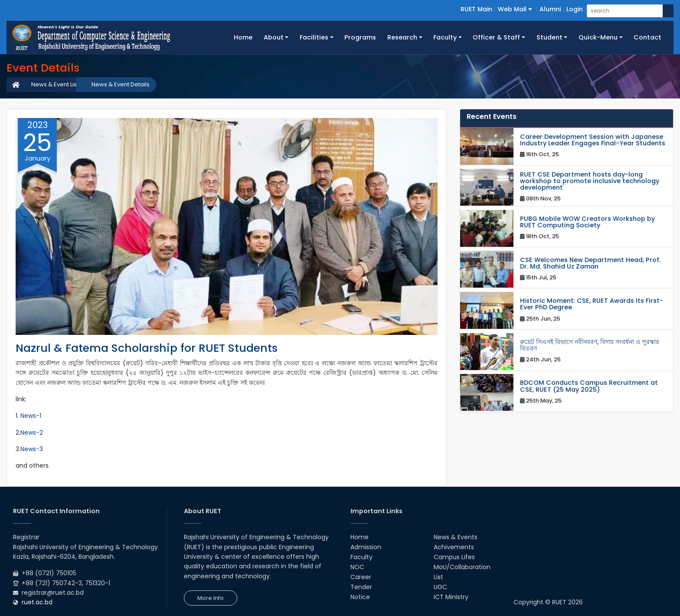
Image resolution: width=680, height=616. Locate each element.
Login (575, 9)
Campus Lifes (454, 557)
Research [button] (402, 37)
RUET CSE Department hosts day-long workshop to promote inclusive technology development (590, 181)
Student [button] (549, 37)
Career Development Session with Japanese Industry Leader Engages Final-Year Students (593, 140)
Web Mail (515, 9)
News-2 (32, 433)
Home (246, 37)
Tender (361, 587)
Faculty (361, 557)
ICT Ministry (451, 597)
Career (361, 577)
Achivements (454, 547)
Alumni (550, 9)
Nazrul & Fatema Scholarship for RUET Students (147, 348)
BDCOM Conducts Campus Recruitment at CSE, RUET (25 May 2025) (589, 386)
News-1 (31, 416)
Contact (647, 37)
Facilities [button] (314, 37)
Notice (360, 597)
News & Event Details (121, 84)
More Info (211, 598)
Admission (366, 547)
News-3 (32, 449)
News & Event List (55, 84)
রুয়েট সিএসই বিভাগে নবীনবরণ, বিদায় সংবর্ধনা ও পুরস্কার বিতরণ (590, 345)
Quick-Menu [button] (598, 37)
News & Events (456, 537)
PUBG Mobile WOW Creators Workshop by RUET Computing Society (587, 222)
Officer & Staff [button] (496, 37)
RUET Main (476, 9)
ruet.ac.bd (37, 602)
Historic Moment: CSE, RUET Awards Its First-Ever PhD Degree (592, 304)
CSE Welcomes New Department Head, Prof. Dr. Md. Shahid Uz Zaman (590, 263)
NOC (357, 567)
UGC (440, 587)
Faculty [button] (445, 37)
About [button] (274, 37)
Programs (360, 37)
